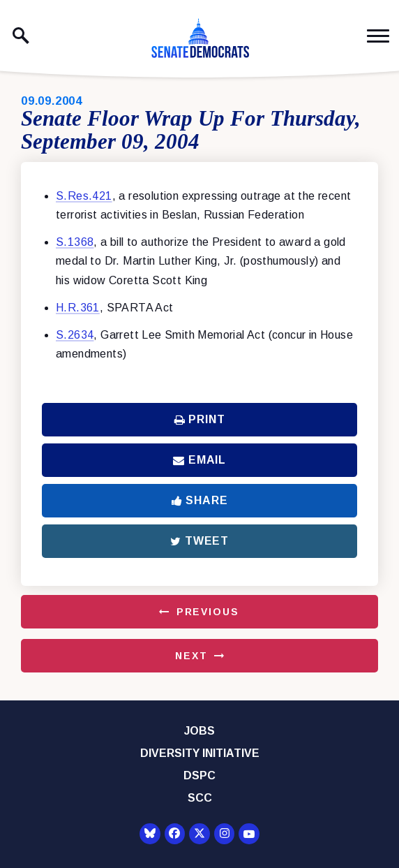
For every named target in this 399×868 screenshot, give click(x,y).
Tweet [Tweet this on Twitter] (200, 541)
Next (191, 656)
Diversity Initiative (200, 753)
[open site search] (21, 36)
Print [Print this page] (200, 419)
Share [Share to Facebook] (200, 500)
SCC (200, 798)
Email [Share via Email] (200, 460)
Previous (208, 612)
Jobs (200, 731)
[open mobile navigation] (378, 36)
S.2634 (75, 335)
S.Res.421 (84, 196)
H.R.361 (78, 308)
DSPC (200, 775)
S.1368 (75, 242)
